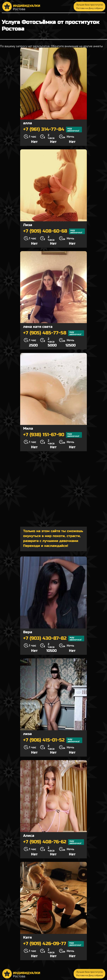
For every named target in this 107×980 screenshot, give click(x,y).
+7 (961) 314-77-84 (53, 130)
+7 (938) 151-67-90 (53, 435)
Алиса (29, 836)
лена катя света (38, 327)
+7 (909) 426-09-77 (53, 944)
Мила (28, 428)
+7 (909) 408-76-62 (54, 842)
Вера (28, 632)
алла (28, 123)
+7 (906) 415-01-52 (53, 740)
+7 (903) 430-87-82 (54, 638)
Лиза (28, 225)
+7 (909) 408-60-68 (54, 231)
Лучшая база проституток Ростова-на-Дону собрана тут (90, 7)
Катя (27, 937)
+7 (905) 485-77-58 (54, 333)
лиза (27, 734)
